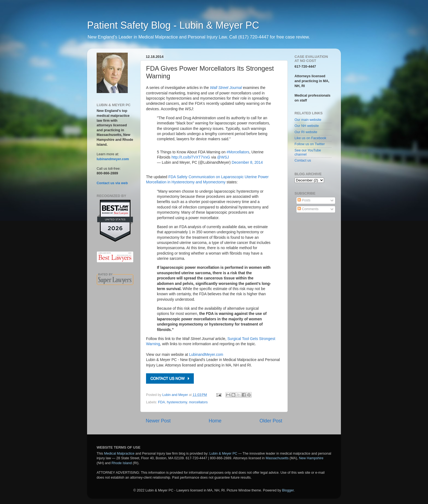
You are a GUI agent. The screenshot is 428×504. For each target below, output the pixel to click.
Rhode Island (122, 463)
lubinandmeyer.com (113, 159)
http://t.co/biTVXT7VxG (191, 157)
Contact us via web (112, 183)
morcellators (198, 402)
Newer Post (158, 421)
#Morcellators (238, 152)
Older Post (271, 421)
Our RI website (306, 132)
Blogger (288, 490)
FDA (161, 402)
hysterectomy (177, 402)
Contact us (303, 160)
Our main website (308, 120)
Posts (304, 200)
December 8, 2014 (247, 162)
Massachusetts (277, 458)
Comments (308, 209)
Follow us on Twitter (310, 144)
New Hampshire (311, 458)
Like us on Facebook (310, 138)
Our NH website (307, 126)
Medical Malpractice (119, 454)
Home (215, 421)
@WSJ (223, 157)
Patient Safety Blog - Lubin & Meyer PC (173, 25)
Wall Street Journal (226, 88)
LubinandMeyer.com (206, 354)
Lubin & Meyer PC (223, 454)
